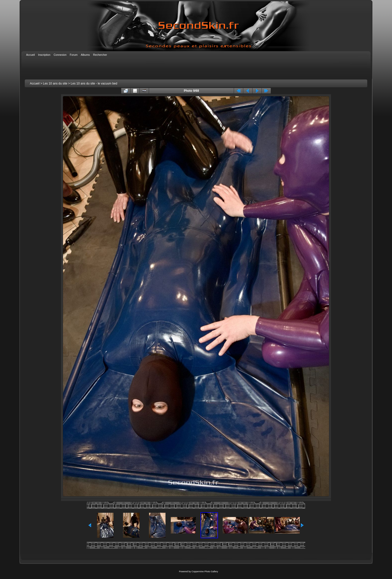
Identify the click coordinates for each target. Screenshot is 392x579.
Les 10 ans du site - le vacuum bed (94, 83)
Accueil (35, 83)
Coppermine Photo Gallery (205, 571)
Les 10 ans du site (55, 83)
